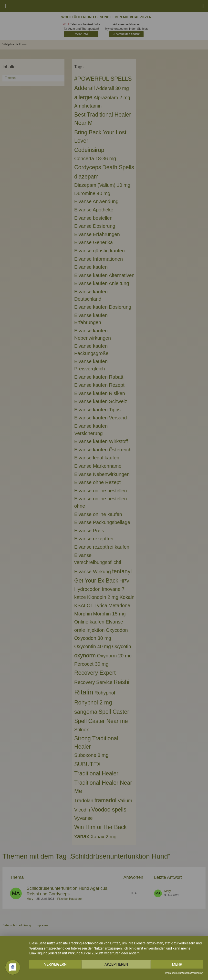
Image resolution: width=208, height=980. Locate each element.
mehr (177, 964)
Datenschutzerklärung (191, 973)
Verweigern (55, 964)
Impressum (171, 973)
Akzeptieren (116, 964)
